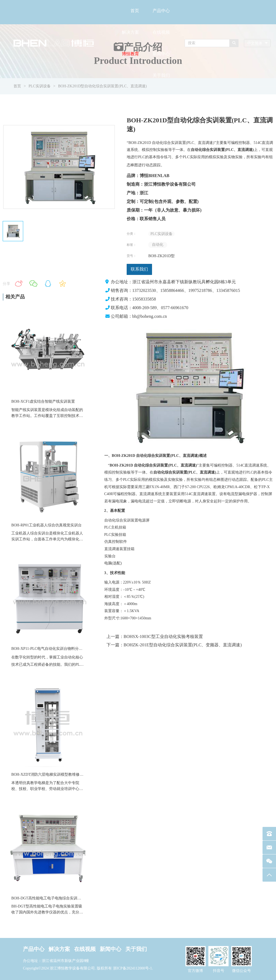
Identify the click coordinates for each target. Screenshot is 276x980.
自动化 (158, 245)
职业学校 (38, 789)
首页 (135, 11)
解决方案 (130, 32)
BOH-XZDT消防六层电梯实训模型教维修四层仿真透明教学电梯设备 (68, 774)
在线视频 (161, 32)
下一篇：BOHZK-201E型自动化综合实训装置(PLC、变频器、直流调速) (174, 645)
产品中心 (161, 11)
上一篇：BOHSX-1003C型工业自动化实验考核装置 (155, 636)
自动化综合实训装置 (121, 520)
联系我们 (139, 269)
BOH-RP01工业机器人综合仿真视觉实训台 (46, 525)
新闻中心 (161, 54)
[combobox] (257, 43)
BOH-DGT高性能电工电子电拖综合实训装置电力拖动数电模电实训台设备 (73, 898)
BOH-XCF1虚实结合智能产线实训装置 (43, 401)
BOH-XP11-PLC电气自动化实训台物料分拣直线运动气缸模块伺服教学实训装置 (77, 649)
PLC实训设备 (161, 234)
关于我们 (161, 75)
